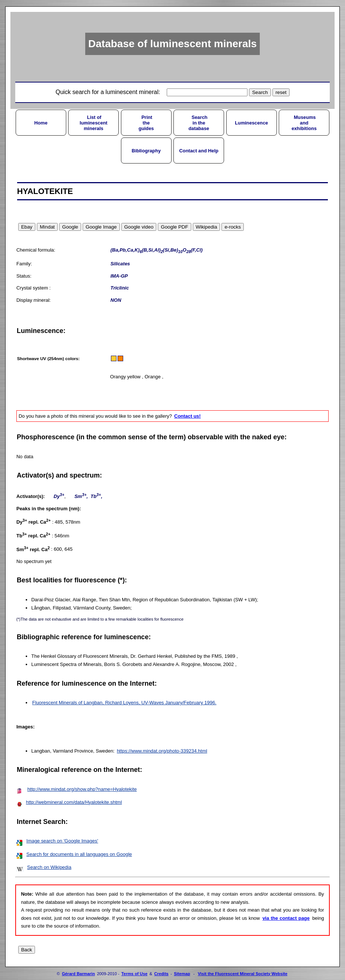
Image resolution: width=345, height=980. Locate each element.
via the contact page (286, 918)
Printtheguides (146, 123)
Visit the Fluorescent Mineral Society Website (242, 974)
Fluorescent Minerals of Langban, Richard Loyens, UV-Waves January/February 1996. (124, 703)
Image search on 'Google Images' (62, 841)
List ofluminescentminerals (94, 123)
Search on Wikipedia (49, 867)
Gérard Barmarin (78, 974)
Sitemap (182, 974)
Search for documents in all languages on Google (79, 854)
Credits (161, 974)
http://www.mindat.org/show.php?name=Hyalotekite (82, 789)
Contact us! (187, 416)
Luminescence (251, 123)
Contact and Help (199, 151)
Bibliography (146, 151)
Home (41, 123)
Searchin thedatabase (199, 123)
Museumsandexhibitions (304, 123)
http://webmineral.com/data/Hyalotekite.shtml (74, 802)
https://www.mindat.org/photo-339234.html (162, 751)
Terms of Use (134, 974)
